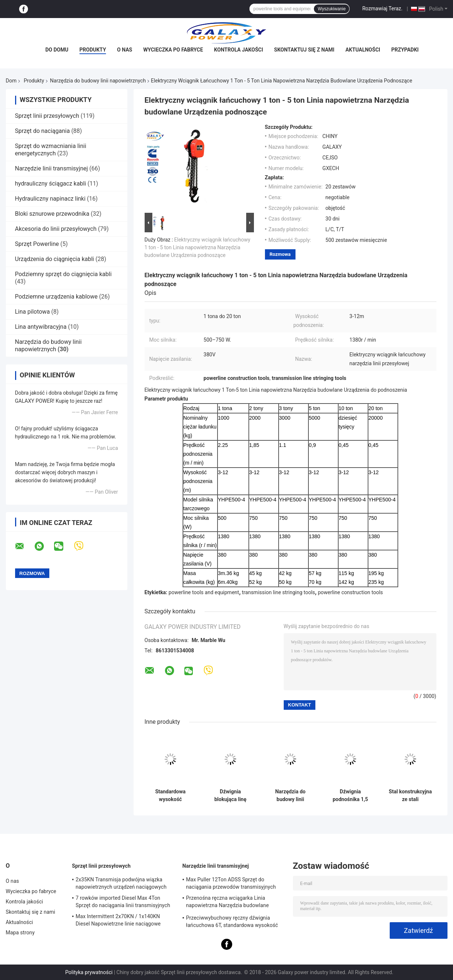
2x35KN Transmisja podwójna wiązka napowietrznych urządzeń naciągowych (121, 883)
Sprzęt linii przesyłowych (47, 116)
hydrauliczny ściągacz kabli (51, 184)
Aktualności (363, 50)
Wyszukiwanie (332, 9)
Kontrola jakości (239, 50)
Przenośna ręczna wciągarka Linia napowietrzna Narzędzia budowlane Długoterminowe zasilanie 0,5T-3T (228, 903)
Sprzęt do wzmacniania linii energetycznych (51, 150)
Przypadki (405, 50)
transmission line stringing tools (278, 592)
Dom (11, 81)
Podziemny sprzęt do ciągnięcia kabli (63, 274)
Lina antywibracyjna (41, 327)
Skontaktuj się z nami (304, 50)
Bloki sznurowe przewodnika (52, 214)
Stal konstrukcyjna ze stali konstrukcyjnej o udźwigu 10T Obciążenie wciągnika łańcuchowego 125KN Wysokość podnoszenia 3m (410, 796)
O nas (125, 50)
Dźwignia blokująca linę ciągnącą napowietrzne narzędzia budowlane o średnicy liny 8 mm (231, 796)
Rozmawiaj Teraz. (382, 8)
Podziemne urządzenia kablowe (56, 297)
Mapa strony (20, 933)
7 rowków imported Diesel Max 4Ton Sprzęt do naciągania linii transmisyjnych (123, 902)
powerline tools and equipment (204, 592)
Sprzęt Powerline (37, 244)
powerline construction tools (351, 592)
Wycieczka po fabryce (173, 50)
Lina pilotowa (33, 312)
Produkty (93, 50)
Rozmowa (280, 254)
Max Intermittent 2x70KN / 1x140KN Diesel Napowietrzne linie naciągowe (118, 920)
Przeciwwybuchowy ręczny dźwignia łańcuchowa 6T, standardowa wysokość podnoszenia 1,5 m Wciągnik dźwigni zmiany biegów (232, 923)
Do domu (57, 50)
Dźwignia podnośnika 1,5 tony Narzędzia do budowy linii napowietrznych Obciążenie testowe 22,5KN (350, 796)
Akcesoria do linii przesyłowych (56, 229)
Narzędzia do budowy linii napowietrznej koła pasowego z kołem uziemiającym (290, 796)
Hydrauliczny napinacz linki (50, 199)
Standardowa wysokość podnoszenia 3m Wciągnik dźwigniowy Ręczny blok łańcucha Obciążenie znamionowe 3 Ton (170, 796)
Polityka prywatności (89, 972)
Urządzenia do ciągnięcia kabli (55, 259)
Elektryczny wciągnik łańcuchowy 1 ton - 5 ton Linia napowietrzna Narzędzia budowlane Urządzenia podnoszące (198, 247)
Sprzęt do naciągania (43, 131)
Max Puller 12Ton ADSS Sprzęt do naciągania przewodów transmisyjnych (231, 883)
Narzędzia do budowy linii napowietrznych (98, 81)
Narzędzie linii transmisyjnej (52, 168)
